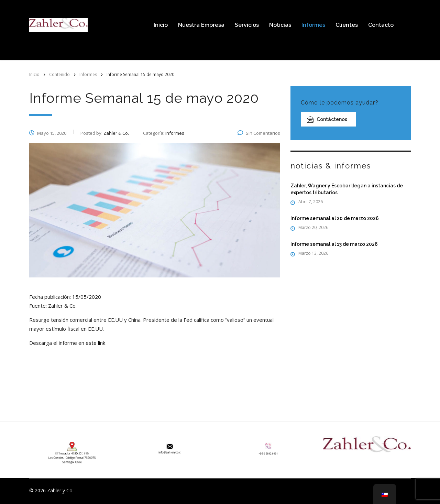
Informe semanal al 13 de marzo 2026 (334, 244)
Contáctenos (327, 119)
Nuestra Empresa (201, 25)
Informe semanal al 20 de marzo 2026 (335, 218)
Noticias (280, 25)
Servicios (247, 25)
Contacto (381, 25)
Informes (313, 25)
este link (95, 343)
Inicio (161, 25)
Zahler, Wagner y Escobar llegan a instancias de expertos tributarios (347, 189)
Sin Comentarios (259, 133)
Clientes (347, 25)
